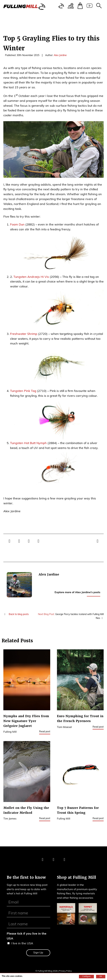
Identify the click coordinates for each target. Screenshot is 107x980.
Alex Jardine (60, 55)
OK (101, 977)
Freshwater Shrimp (24, 334)
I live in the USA (22, 944)
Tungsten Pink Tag (23, 391)
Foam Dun (17, 225)
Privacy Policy (65, 971)
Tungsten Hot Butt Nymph (28, 443)
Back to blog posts (16, 614)
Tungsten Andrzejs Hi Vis (31, 277)
